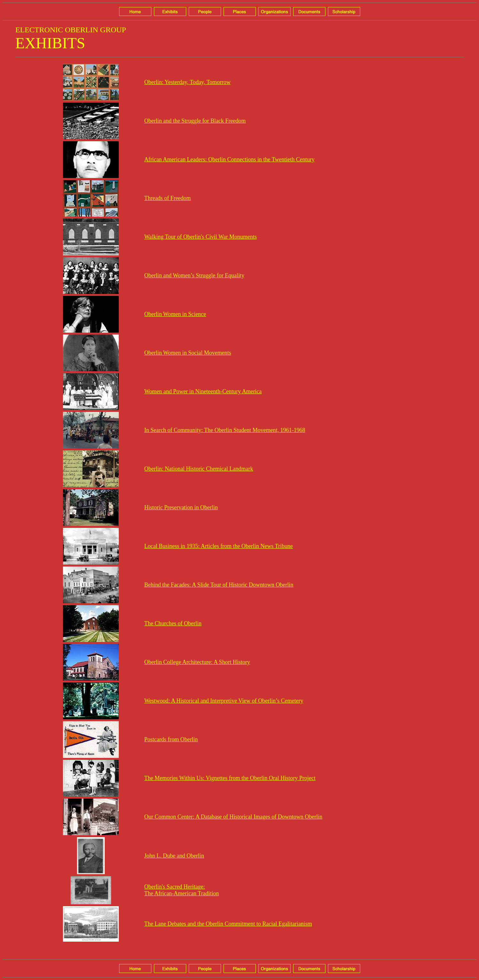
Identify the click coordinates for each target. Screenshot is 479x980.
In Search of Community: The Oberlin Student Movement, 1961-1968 (225, 430)
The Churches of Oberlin (173, 623)
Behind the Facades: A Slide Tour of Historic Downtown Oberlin (219, 585)
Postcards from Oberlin (171, 739)
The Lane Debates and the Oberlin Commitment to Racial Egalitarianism (228, 924)
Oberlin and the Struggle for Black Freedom (195, 121)
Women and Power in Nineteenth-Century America (203, 391)
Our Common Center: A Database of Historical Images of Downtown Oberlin (233, 817)
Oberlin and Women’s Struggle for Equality (194, 275)
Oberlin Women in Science (175, 314)
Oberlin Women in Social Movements (188, 353)
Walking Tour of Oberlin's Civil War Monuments (201, 237)
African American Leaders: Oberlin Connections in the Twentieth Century (229, 159)
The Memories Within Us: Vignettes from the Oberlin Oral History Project (230, 778)
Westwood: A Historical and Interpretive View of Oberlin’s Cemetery (224, 701)
